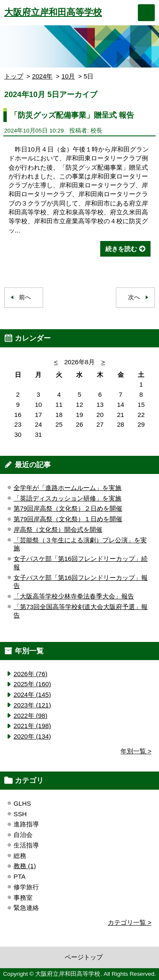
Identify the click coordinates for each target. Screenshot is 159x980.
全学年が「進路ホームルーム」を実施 (67, 488)
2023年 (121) (32, 705)
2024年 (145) (32, 694)
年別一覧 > (136, 751)
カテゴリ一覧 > (130, 922)
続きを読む (121, 249)
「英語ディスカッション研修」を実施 (67, 498)
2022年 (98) (30, 716)
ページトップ (84, 957)
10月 (68, 76)
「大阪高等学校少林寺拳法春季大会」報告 (74, 596)
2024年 (42, 76)
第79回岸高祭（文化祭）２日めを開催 (68, 508)
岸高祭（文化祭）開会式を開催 (58, 529)
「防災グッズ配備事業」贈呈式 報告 (72, 115)
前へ (25, 297)
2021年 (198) (32, 726)
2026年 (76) (30, 674)
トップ (14, 76)
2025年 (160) (32, 684)
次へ (134, 297)
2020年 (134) (32, 736)
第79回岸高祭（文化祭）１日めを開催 (68, 519)
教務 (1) (25, 866)
